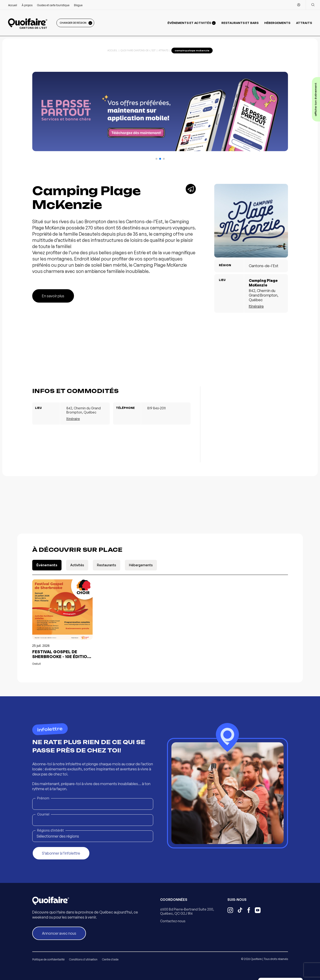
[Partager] (191, 189)
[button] (156, 159)
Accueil (13, 5)
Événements (47, 565)
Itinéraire (256, 306)
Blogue (78, 5)
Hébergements (277, 23)
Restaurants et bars (240, 23)
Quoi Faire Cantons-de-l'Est (138, 50)
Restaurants (107, 565)
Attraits (304, 23)
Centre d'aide (110, 959)
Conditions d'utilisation (83, 959)
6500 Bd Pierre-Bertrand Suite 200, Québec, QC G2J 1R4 (187, 911)
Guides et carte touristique (53, 5)
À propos (27, 5)
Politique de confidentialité (48, 959)
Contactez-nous (173, 921)
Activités (77, 565)
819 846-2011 (156, 408)
